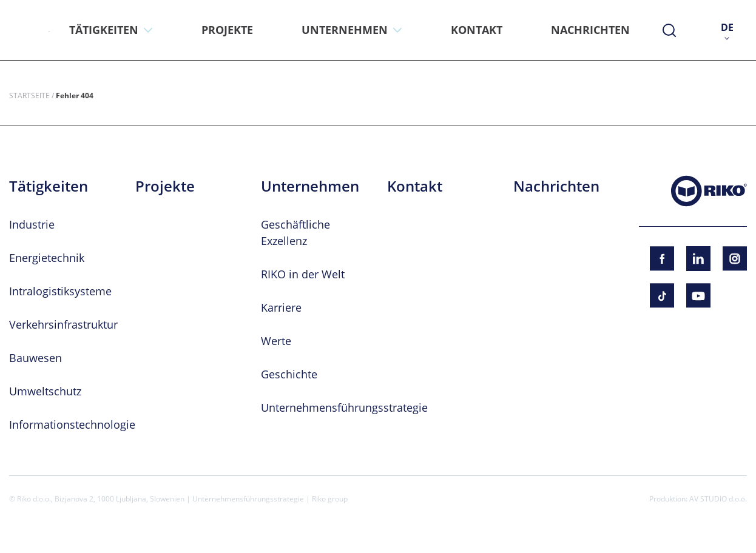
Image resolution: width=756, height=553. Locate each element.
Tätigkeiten (49, 186)
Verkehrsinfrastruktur (63, 324)
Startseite (29, 95)
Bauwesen (35, 358)
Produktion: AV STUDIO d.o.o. (698, 498)
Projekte (165, 186)
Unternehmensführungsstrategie (344, 407)
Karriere (281, 307)
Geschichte (289, 374)
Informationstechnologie (72, 424)
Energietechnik (47, 258)
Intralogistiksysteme (60, 291)
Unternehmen (310, 186)
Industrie (32, 224)
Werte (276, 341)
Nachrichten (556, 186)
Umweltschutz (45, 391)
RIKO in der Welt (303, 274)
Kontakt (415, 186)
